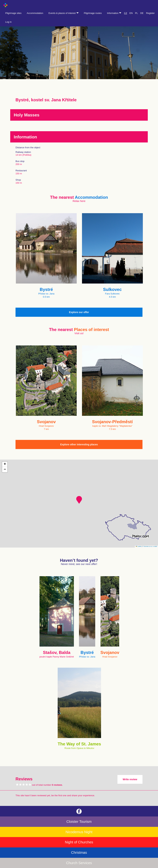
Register (150, 13)
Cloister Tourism (79, 822)
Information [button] (114, 13)
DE (142, 13)
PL (136, 13)
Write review (130, 779)
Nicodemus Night (79, 832)
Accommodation (35, 13)
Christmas (79, 853)
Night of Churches (79, 842)
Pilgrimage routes (93, 13)
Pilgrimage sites (13, 13)
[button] (79, 500)
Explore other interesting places (79, 444)
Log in (8, 22)
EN (131, 13)
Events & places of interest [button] (64, 13)
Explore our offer (79, 312)
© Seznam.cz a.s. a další (150, 546)
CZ (125, 13)
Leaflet (139, 546)
